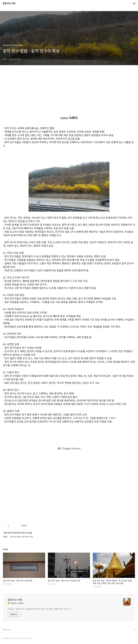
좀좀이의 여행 (9, 3)
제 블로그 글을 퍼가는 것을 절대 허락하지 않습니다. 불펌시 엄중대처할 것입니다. (39, 609)
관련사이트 (7, 630)
